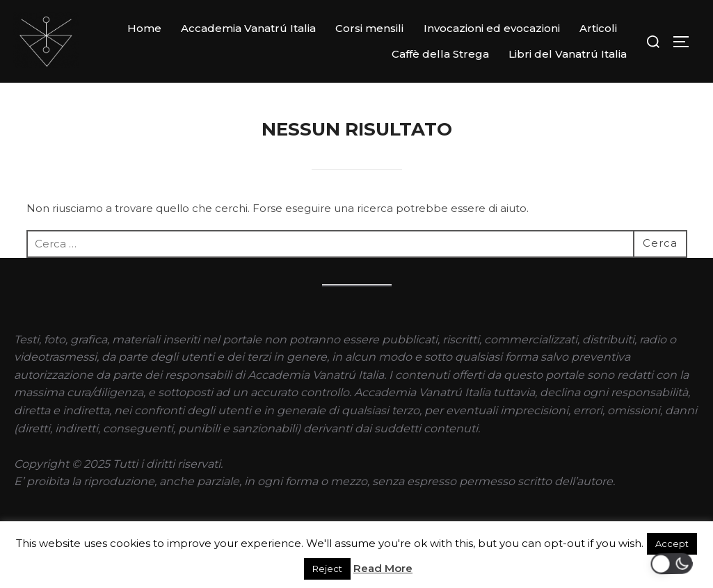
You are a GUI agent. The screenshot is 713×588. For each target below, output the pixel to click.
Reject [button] (327, 569)
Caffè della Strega (440, 54)
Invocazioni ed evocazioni (492, 28)
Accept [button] (672, 544)
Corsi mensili (369, 28)
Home (144, 28)
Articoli (598, 28)
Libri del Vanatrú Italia (568, 54)
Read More (383, 568)
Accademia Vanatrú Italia (248, 28)
